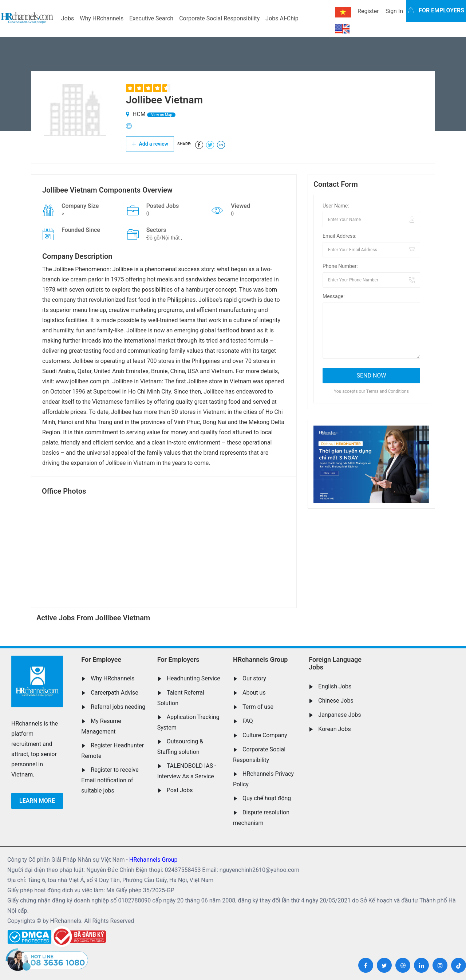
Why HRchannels (102, 18)
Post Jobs (180, 790)
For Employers (178, 659)
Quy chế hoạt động (267, 798)
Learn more (37, 801)
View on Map (161, 115)
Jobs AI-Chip (282, 18)
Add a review (150, 144)
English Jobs (335, 686)
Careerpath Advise (114, 693)
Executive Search (151, 18)
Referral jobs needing (118, 707)
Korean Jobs (334, 729)
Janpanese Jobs (339, 715)
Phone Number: (340, 266)
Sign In (394, 11)
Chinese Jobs (336, 701)
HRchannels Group (260, 659)
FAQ (248, 721)
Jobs (68, 18)
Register (368, 11)
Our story (254, 678)
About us (254, 693)
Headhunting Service (193, 678)
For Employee (101, 659)
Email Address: (339, 236)
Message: (333, 296)
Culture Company (265, 735)
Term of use (258, 707)
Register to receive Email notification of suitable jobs (110, 780)
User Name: (336, 206)
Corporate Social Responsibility (219, 18)
